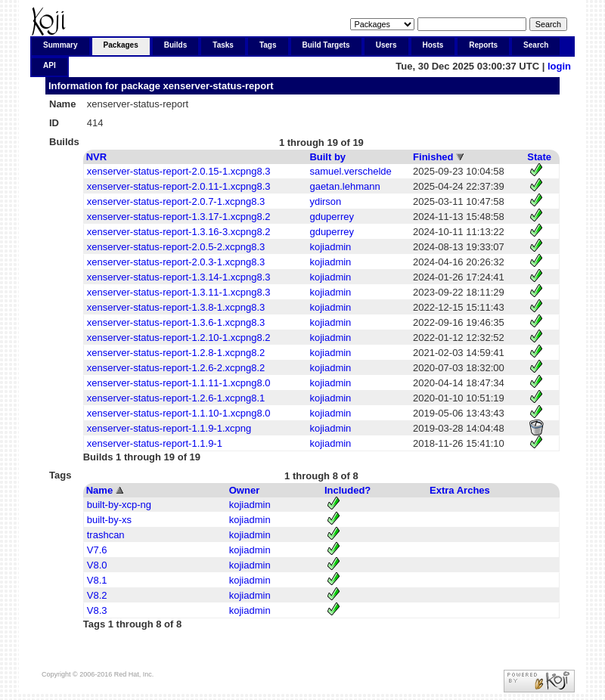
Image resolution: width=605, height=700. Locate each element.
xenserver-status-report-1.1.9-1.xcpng (169, 428)
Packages (121, 45)
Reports (483, 45)
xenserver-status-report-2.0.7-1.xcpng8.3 (176, 201)
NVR (96, 157)
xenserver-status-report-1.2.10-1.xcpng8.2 (179, 338)
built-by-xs (109, 520)
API (50, 65)
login (559, 66)
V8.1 (97, 580)
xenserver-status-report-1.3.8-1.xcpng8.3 (176, 307)
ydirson (325, 201)
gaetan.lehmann (344, 186)
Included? (347, 490)
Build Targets (326, 45)
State (539, 157)
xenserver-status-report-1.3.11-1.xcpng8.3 (179, 292)
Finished (433, 157)
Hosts (433, 45)
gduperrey (332, 217)
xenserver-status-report (219, 86)
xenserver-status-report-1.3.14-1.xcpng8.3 (179, 277)
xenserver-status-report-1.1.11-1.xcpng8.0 (179, 383)
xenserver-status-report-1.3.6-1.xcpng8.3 (176, 322)
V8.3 (97, 610)
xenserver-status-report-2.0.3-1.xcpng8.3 (176, 262)
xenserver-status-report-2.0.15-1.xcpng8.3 (179, 171)
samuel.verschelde (350, 171)
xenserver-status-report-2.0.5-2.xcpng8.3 (176, 247)
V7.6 (97, 550)
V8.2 (97, 595)
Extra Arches (460, 490)
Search (536, 45)
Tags (268, 45)
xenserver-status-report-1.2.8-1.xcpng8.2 (176, 353)
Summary (60, 45)
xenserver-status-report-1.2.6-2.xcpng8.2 (176, 368)
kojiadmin (330, 247)
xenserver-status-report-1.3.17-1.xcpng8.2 (179, 217)
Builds (176, 45)
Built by (327, 157)
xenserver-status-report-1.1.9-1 (155, 443)
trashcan (106, 535)
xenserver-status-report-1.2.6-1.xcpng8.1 (176, 398)
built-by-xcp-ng (119, 505)
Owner (244, 490)
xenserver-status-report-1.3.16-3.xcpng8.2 (179, 232)
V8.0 (97, 565)
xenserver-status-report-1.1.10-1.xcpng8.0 (179, 413)
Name (99, 490)
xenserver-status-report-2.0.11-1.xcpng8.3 (179, 186)
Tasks (223, 45)
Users (386, 45)
